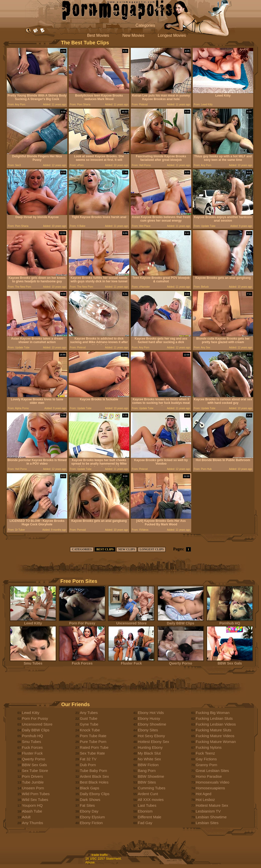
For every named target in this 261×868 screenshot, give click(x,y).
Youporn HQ (32, 805)
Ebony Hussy (149, 718)
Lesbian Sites (207, 823)
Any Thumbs (32, 823)
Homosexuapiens (210, 788)
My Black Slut (149, 753)
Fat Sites (87, 805)
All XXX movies (151, 800)
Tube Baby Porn (93, 771)
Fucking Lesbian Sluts (214, 718)
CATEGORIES (82, 549)
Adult (26, 817)
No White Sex (149, 759)
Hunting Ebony (150, 747)
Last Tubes (147, 805)
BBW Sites (147, 782)
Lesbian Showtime (211, 817)
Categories (145, 25)
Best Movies (98, 35)
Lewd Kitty (33, 622)
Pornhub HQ (230, 622)
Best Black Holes (94, 782)
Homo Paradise (209, 776)
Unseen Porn (33, 788)
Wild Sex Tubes (35, 800)
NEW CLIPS (127, 549)
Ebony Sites (148, 730)
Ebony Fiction (91, 823)
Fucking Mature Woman (216, 742)
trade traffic (100, 855)
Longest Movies (172, 35)
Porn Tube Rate (93, 736)
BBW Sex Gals (230, 662)
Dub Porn (88, 765)
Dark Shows (90, 800)
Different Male (150, 817)
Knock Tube (90, 730)
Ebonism (145, 811)
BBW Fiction (148, 765)
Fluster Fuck (131, 662)
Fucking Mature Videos (215, 736)
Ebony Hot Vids (151, 713)
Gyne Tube (89, 724)
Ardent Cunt (148, 794)
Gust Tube (89, 718)
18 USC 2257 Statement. (104, 859)
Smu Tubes (33, 662)
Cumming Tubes (152, 788)
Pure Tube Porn (93, 742)
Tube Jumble (33, 782)
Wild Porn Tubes (36, 794)
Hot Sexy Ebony (151, 736)
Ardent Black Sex (94, 776)
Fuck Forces (82, 662)
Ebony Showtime (152, 724)
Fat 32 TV (88, 759)
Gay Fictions (206, 759)
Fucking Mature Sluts (214, 730)
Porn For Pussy (82, 622)
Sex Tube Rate (92, 753)
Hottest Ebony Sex (153, 742)
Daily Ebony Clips (95, 794)
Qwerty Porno (181, 662)
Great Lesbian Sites (212, 771)
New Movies (133, 35)
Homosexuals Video (213, 782)
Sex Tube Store (35, 771)
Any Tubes (89, 713)
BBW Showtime (151, 776)
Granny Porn (206, 765)
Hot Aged (204, 794)
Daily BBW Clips (181, 622)
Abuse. (90, 862)
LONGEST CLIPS (152, 549)
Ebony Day (89, 811)
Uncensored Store (131, 622)
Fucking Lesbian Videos (216, 724)
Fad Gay (145, 823)
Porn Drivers (32, 776)
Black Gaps (90, 788)
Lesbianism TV (208, 811)
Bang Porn (147, 771)
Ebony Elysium (92, 817)
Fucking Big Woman (213, 713)
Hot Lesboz (205, 800)
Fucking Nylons (209, 747)
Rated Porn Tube (94, 747)
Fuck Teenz (205, 753)
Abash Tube (32, 811)
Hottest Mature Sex (212, 805)
